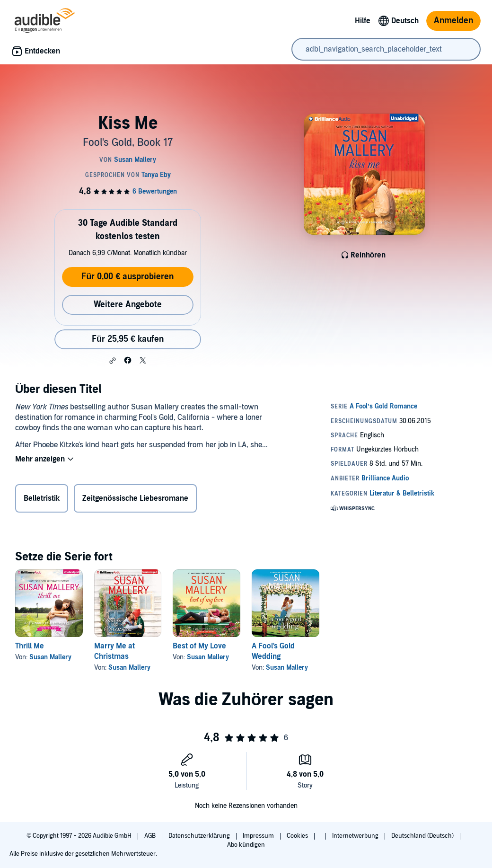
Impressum (259, 836)
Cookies (298, 836)
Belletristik (42, 498)
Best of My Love (199, 646)
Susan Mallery (50, 657)
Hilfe (363, 21)
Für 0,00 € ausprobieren (127, 277)
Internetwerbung (356, 836)
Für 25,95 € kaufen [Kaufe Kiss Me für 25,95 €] (128, 339)
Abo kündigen (246, 845)
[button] (113, 361)
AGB (151, 836)
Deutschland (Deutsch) (423, 836)
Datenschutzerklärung (200, 836)
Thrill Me (30, 646)
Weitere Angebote (128, 305)
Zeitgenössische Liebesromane (135, 498)
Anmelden (453, 21)
